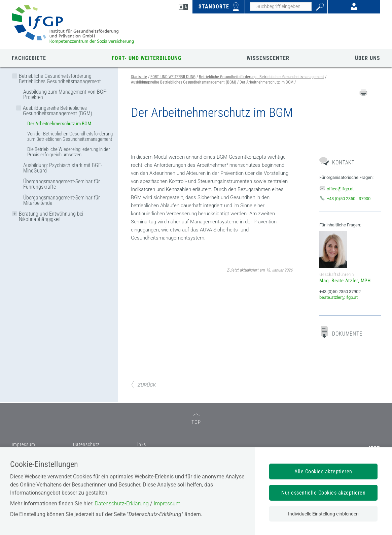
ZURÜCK (143, 385)
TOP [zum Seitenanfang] (196, 419)
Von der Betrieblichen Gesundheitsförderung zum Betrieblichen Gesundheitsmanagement (70, 136)
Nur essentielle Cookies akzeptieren (323, 493)
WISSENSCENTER (268, 58)
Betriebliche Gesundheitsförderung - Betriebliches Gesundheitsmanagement (60, 79)
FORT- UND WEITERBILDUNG (147, 58)
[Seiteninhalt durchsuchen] (281, 6)
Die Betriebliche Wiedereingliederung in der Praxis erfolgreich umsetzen (69, 152)
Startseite (139, 77)
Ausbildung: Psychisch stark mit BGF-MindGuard (63, 168)
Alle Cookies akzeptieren (323, 471)
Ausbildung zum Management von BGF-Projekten (65, 95)
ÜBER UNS (368, 58)
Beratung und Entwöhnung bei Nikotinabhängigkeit (51, 216)
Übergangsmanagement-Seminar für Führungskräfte (62, 184)
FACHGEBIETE (29, 58)
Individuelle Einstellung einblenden (323, 514)
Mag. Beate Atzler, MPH (345, 281)
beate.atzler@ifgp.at (338, 297)
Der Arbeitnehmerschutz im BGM (59, 124)
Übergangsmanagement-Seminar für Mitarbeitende (62, 200)
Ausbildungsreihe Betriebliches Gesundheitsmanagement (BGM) (58, 111)
